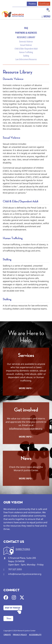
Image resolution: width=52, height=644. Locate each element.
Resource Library (26, 37)
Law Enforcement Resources (26, 59)
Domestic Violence (26, 42)
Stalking (26, 56)
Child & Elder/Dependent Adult (26, 49)
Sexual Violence (26, 45)
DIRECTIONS (23, 549)
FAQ (26, 28)
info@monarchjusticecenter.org (26, 429)
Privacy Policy (20, 635)
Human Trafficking (26, 52)
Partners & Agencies (26, 33)
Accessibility (35, 635)
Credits (7, 635)
